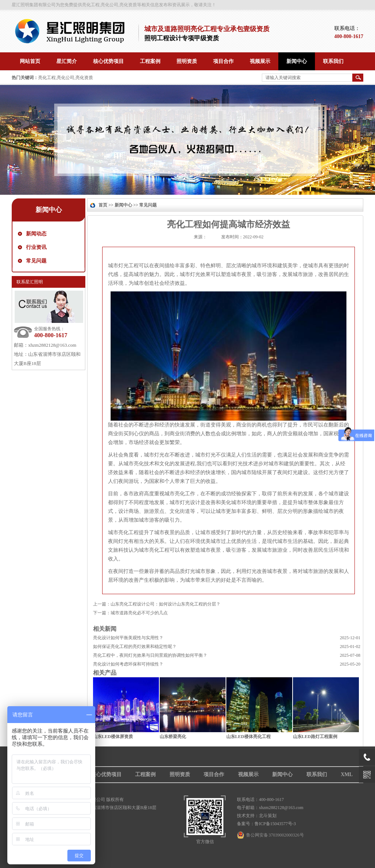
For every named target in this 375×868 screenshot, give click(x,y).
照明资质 (180, 774)
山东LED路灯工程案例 (315, 737)
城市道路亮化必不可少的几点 (139, 613)
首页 (103, 205)
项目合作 (214, 774)
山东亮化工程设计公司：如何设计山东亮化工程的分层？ (166, 604)
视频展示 (248, 774)
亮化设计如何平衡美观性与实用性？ (128, 638)
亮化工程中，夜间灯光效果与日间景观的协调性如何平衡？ (150, 655)
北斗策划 (268, 816)
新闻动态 (36, 234)
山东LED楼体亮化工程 (248, 737)
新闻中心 (49, 210)
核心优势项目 (106, 774)
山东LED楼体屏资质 (113, 737)
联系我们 (317, 774)
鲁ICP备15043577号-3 (275, 824)
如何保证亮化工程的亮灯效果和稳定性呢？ (135, 647)
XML (347, 774)
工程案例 (145, 774)
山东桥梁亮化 (173, 737)
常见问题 (36, 261)
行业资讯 (36, 247)
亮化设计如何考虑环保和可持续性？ (128, 664)
